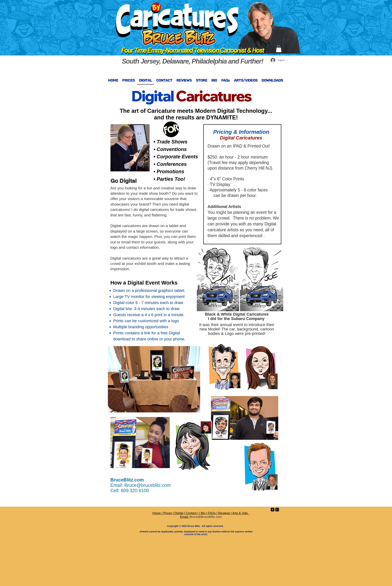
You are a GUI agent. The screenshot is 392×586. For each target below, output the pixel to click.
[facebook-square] (273, 510)
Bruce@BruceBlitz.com (206, 517)
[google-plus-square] (277, 510)
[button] (279, 49)
